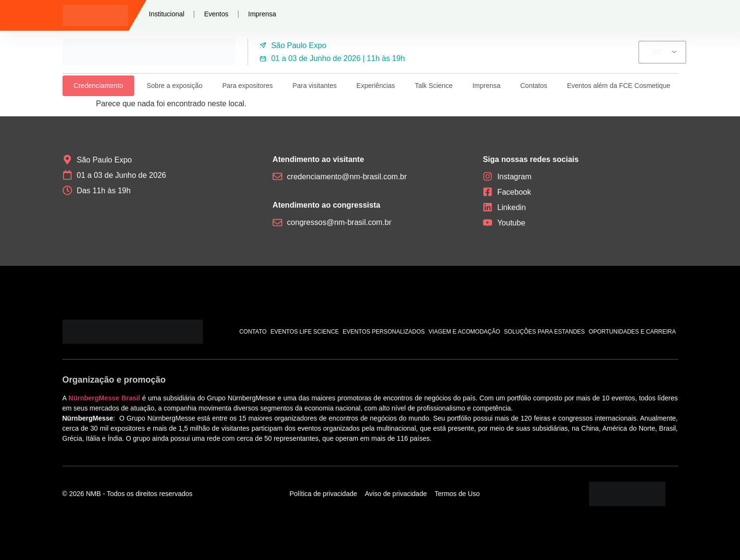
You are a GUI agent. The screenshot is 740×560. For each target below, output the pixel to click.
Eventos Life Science (304, 332)
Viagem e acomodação (464, 332)
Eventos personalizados (384, 332)
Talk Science (434, 86)
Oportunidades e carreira (632, 332)
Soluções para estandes (544, 332)
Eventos (216, 14)
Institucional (167, 14)
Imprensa (262, 14)
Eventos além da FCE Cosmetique (619, 86)
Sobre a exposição (175, 86)
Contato (253, 332)
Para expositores (247, 86)
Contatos (534, 86)
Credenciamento (98, 86)
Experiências (376, 86)
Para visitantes (314, 86)
